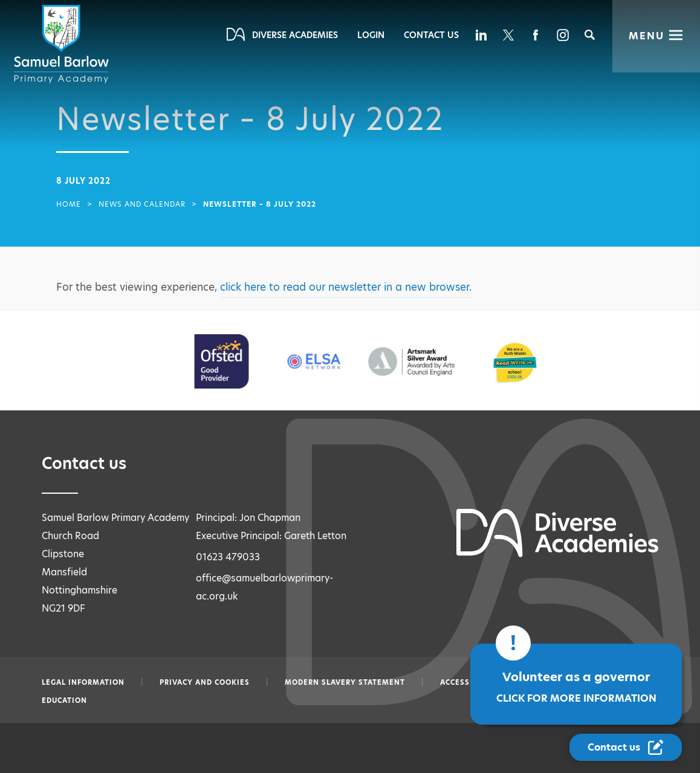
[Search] (590, 35)
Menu (647, 36)
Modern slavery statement (345, 682)
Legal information (83, 682)
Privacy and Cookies (205, 682)
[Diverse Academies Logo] (63, 44)
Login (371, 35)
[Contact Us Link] (626, 747)
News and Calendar (142, 204)
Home (69, 204)
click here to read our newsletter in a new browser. (346, 287)
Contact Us (431, 35)
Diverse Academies (295, 35)
